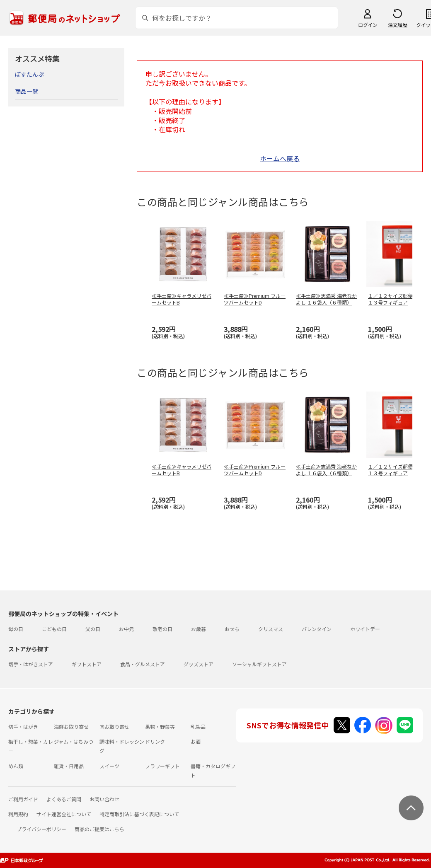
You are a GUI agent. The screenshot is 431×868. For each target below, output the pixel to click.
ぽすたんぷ (29, 74)
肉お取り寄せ (114, 727)
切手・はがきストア (31, 664)
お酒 (196, 741)
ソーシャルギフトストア (259, 664)
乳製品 (198, 727)
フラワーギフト (162, 766)
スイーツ (109, 766)
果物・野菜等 (160, 727)
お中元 (126, 629)
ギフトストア (87, 664)
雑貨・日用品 (69, 766)
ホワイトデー (365, 629)
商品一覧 (27, 91)
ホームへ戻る (280, 158)
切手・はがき (23, 727)
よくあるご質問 (64, 799)
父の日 (93, 629)
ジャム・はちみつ (74, 741)
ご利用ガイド (23, 799)
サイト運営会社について (64, 814)
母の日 (16, 629)
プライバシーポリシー (41, 829)
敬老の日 (162, 629)
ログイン (368, 25)
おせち (232, 629)
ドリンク (155, 741)
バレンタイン (317, 629)
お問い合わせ (104, 799)
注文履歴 (397, 25)
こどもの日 (54, 629)
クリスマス (271, 629)
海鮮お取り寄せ (71, 727)
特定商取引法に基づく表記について (139, 814)
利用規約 (18, 814)
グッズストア (199, 664)
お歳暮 (199, 629)
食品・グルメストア (143, 664)
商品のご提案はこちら (99, 829)
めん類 (16, 766)
